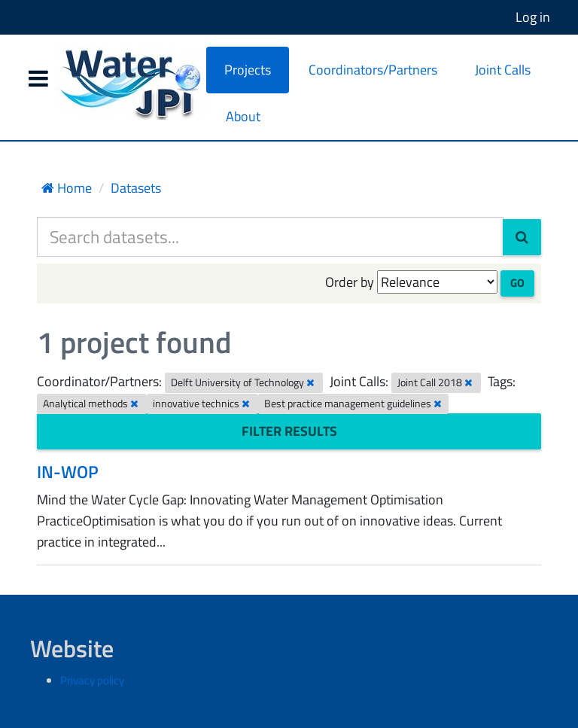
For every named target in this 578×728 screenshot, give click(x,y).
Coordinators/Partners (373, 70)
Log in (533, 17)
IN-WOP (68, 472)
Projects (248, 70)
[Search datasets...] (270, 237)
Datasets (136, 188)
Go (517, 283)
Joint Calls (503, 70)
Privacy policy (92, 680)
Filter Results (289, 431)
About (243, 116)
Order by (350, 282)
